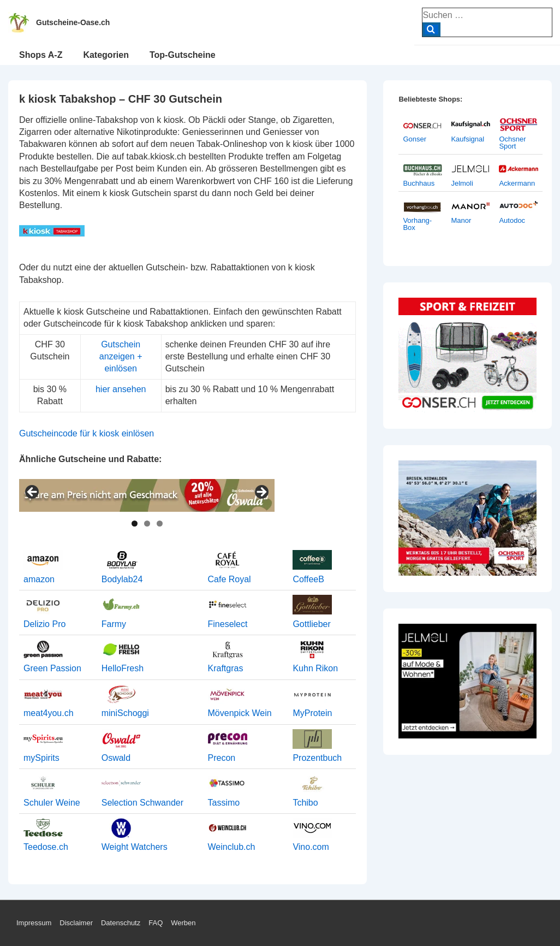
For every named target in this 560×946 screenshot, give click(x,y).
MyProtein (312, 713)
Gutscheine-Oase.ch (73, 22)
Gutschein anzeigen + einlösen (121, 357)
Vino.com (311, 847)
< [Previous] (33, 493)
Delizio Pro (44, 624)
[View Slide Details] (147, 495)
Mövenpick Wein (240, 713)
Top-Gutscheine (183, 55)
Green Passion (52, 668)
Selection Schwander (142, 803)
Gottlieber (311, 624)
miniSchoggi (125, 713)
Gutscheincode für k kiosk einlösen (87, 433)
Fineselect (228, 624)
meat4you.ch (49, 713)
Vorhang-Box (417, 224)
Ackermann (517, 183)
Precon (222, 758)
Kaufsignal (467, 139)
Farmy (114, 624)
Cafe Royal (230, 579)
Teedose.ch (46, 847)
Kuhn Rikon (315, 668)
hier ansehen (121, 389)
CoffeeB (308, 579)
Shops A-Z (41, 55)
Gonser (415, 139)
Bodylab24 (122, 579)
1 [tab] (135, 524)
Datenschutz (121, 923)
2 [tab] (147, 524)
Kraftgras (226, 668)
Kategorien (106, 55)
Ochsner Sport (512, 143)
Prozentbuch (317, 758)
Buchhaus (419, 183)
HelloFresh (123, 668)
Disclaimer (76, 923)
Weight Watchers (135, 847)
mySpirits (41, 758)
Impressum (34, 923)
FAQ (156, 923)
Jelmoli (462, 183)
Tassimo (224, 803)
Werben (183, 923)
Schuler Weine (52, 803)
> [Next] (261, 493)
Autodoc (512, 220)
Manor (461, 220)
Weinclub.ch (232, 847)
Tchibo (305, 803)
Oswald (116, 758)
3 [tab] (160, 524)
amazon (39, 579)
